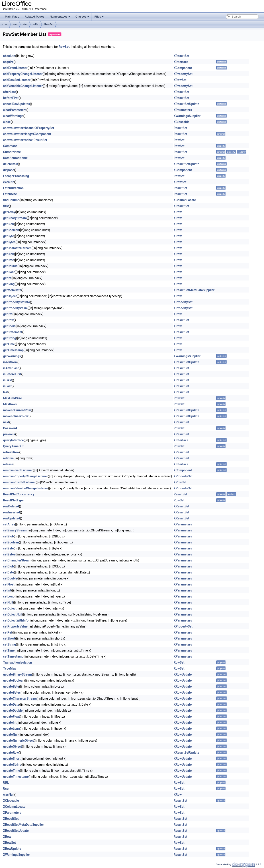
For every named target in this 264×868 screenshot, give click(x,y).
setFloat (9, 584)
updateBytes (12, 692)
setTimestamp (13, 656)
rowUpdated (12, 518)
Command (10, 146)
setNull (8, 602)
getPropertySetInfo (17, 302)
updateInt (10, 723)
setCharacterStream (17, 560)
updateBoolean (14, 680)
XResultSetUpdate (187, 104)
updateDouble (13, 711)
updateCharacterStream (20, 698)
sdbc (36, 24)
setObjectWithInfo (16, 620)
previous (9, 434)
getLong (9, 284)
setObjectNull (13, 614)
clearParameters (15, 110)
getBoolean (11, 230)
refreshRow (11, 452)
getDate (9, 260)
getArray (9, 212)
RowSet (49, 24)
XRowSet (180, 80)
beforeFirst (11, 98)
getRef (8, 314)
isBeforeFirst (12, 374)
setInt (7, 590)
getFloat (9, 272)
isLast (7, 386)
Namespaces (60, 17)
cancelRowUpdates (16, 104)
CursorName (12, 152)
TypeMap (10, 668)
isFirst (7, 380)
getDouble (10, 266)
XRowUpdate (183, 674)
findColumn (11, 200)
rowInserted (11, 512)
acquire (8, 62)
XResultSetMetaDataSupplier (194, 290)
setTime (9, 650)
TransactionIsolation (17, 662)
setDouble (10, 578)
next (6, 422)
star (25, 24)
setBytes (9, 554)
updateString (12, 765)
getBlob (9, 224)
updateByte (11, 686)
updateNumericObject (18, 741)
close (7, 122)
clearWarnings (13, 116)
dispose (9, 170)
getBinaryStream (15, 218)
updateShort (12, 759)
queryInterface (13, 440)
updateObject (12, 747)
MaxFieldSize (12, 398)
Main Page (12, 17)
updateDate (11, 704)
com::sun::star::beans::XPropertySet (29, 128)
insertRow (10, 362)
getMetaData (12, 290)
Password (10, 428)
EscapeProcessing (16, 176)
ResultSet (181, 128)
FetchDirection (13, 188)
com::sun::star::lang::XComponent (27, 134)
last (6, 392)
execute (9, 182)
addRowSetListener (17, 80)
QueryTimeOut (13, 446)
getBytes (9, 242)
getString (10, 338)
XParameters (183, 110)
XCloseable (182, 122)
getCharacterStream (17, 248)
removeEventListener (18, 470)
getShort (9, 326)
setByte (8, 548)
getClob (9, 254)
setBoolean (11, 542)
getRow (8, 320)
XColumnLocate (185, 200)
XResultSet (182, 56)
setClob (8, 566)
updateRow (11, 753)
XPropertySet (183, 74)
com (5, 24)
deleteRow (10, 164)
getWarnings (12, 356)
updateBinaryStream (17, 674)
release (8, 464)
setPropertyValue (15, 626)
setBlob (8, 536)
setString (10, 644)
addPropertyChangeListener (23, 74)
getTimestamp (13, 350)
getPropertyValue (15, 308)
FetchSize (10, 194)
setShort (9, 638)
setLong (9, 596)
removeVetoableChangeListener (26, 488)
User (6, 789)
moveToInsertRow (16, 416)
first (6, 206)
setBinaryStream (15, 530)
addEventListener (15, 68)
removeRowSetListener (19, 482)
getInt (7, 278)
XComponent (183, 68)
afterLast (9, 92)
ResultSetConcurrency (19, 494)
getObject (10, 296)
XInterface (181, 62)
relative (8, 458)
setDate (8, 572)
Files (99, 17)
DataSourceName (15, 158)
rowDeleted (11, 506)
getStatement (13, 332)
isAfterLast (11, 368)
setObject (10, 608)
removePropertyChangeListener (26, 476)
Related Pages (34, 17)
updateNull (11, 735)
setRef (8, 632)
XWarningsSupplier (187, 116)
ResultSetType (13, 500)
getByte (9, 236)
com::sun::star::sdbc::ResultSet (25, 140)
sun (15, 24)
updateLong (11, 729)
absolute (9, 56)
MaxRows (10, 404)
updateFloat (11, 717)
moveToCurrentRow (17, 410)
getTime (9, 344)
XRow (178, 212)
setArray (9, 524)
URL (6, 783)
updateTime (11, 771)
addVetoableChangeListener (23, 86)
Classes (82, 17)
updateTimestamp (16, 777)
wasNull (9, 795)
